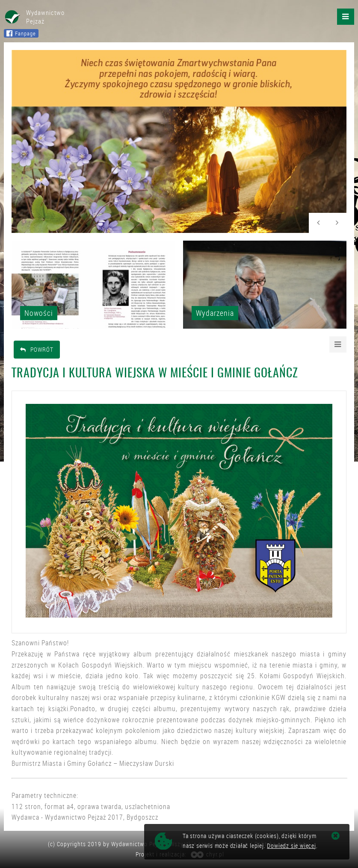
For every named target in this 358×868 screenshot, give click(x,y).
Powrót (37, 349)
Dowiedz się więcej (291, 846)
